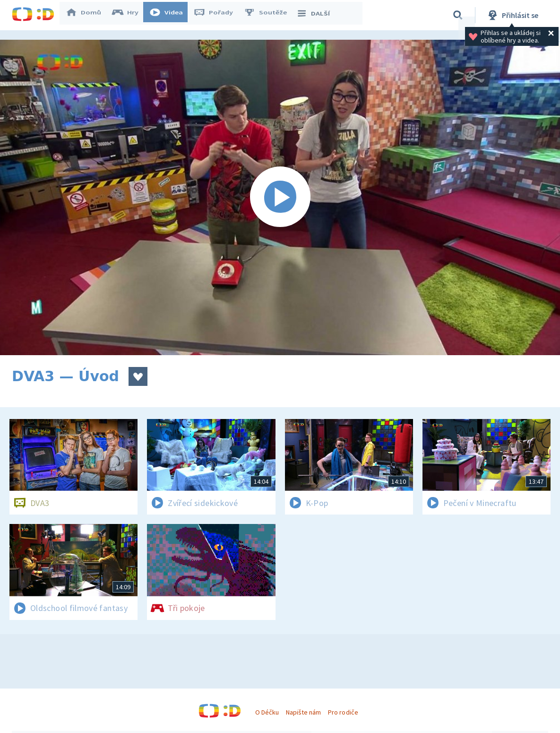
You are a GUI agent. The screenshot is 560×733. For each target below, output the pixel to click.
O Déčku (267, 712)
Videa (171, 15)
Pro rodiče (343, 712)
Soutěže (270, 15)
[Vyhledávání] (458, 15)
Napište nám (303, 712)
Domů (88, 15)
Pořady (218, 15)
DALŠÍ (317, 15)
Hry (130, 15)
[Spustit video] (280, 197)
